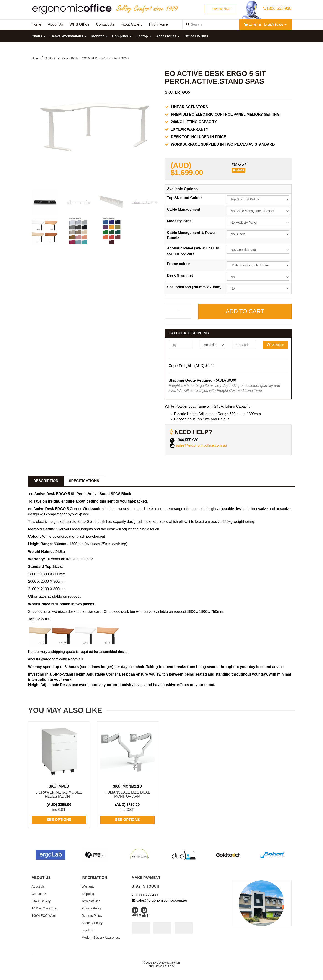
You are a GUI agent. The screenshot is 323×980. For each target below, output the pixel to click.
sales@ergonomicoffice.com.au (201, 446)
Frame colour (179, 264)
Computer (122, 36)
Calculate (275, 345)
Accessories (168, 36)
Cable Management (184, 209)
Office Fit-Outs (196, 36)
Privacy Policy (92, 908)
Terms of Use (91, 901)
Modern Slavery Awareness (101, 938)
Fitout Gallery (41, 901)
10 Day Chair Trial (44, 908)
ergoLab (87, 930)
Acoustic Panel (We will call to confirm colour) (193, 251)
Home (36, 58)
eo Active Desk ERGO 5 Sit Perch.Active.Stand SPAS (93, 58)
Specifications (84, 481)
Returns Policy (92, 916)
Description (46, 481)
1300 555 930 (277, 8)
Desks (49, 58)
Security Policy (92, 923)
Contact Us (40, 894)
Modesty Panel (180, 221)
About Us (38, 886)
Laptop (144, 36)
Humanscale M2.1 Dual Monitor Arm (127, 794)
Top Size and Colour (185, 198)
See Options (59, 820)
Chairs (39, 36)
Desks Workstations (68, 36)
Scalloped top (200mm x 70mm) (194, 287)
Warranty (88, 886)
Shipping (88, 894)
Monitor (99, 36)
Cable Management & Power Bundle (191, 235)
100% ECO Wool (44, 916)
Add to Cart (245, 311)
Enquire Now (221, 9)
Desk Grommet (180, 275)
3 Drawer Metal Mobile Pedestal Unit (59, 794)
